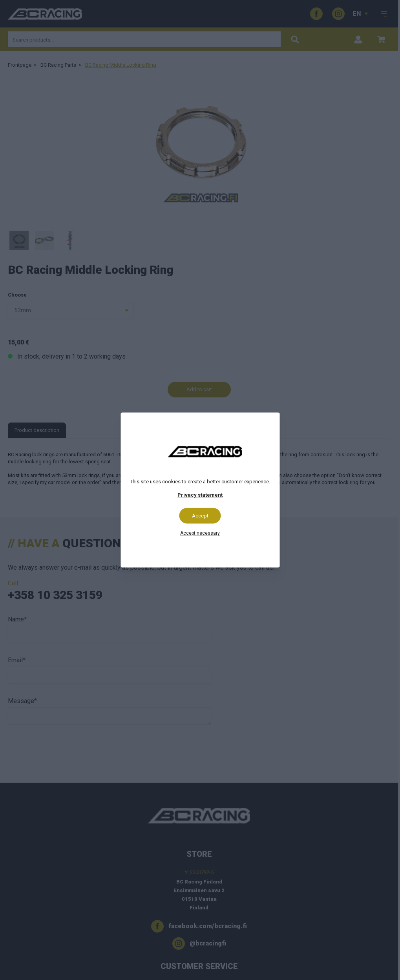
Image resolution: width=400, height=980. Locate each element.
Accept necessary (200, 533)
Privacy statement (200, 495)
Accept (200, 516)
